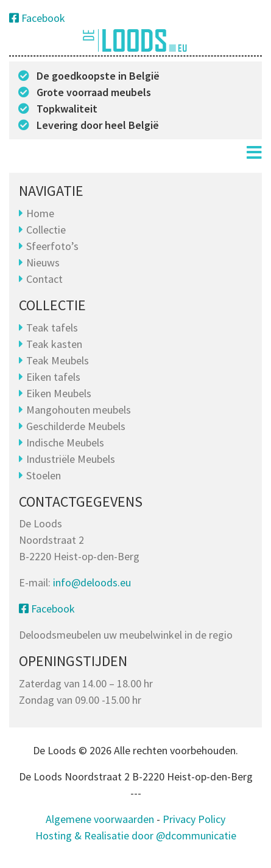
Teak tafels (52, 328)
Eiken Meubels (59, 393)
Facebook (37, 18)
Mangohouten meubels (79, 410)
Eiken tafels (53, 377)
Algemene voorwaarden (100, 819)
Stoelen (44, 475)
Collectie (46, 230)
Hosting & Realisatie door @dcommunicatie (136, 835)
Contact (44, 279)
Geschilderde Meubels (76, 426)
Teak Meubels (58, 360)
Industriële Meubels (71, 459)
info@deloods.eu (92, 582)
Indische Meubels (65, 443)
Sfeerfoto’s (52, 246)
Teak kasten (54, 344)
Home (40, 213)
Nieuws (43, 262)
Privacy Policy (194, 819)
